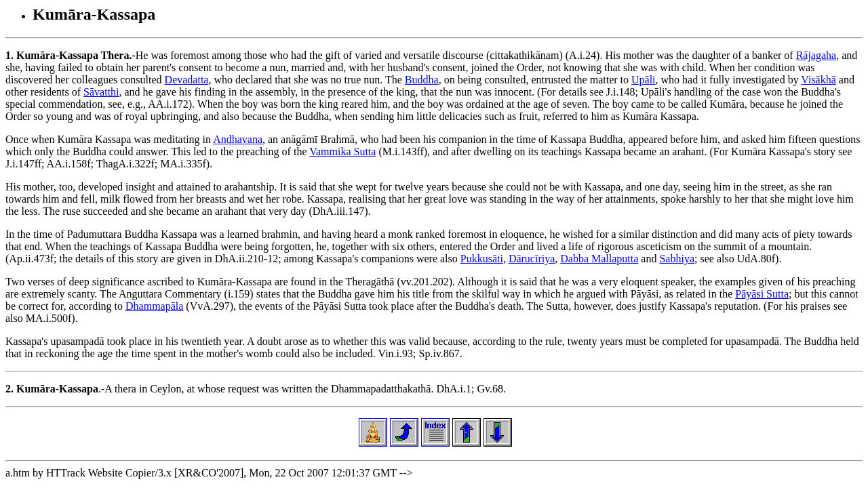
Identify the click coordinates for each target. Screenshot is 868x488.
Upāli (644, 80)
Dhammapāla (154, 306)
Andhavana (238, 139)
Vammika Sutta (342, 151)
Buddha (422, 80)
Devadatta (187, 80)
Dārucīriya (532, 259)
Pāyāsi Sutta (762, 294)
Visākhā (818, 80)
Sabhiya (677, 259)
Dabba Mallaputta (599, 259)
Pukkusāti (482, 259)
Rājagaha (816, 55)
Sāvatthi (101, 92)
